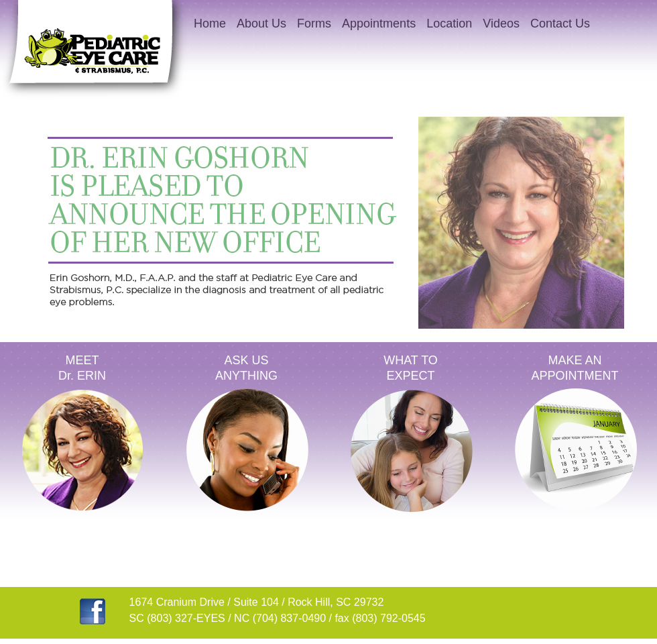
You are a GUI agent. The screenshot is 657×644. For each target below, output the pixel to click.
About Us (261, 23)
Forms (314, 23)
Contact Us (560, 23)
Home (210, 23)
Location (449, 23)
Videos (501, 23)
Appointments (379, 23)
